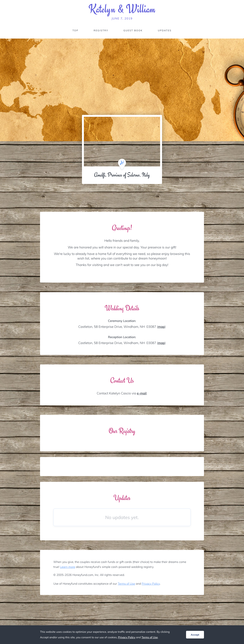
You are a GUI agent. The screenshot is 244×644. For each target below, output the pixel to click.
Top (75, 30)
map (161, 327)
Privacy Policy (151, 584)
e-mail (142, 393)
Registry (101, 30)
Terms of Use (126, 584)
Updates (165, 30)
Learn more (68, 567)
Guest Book (133, 30)
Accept (195, 635)
